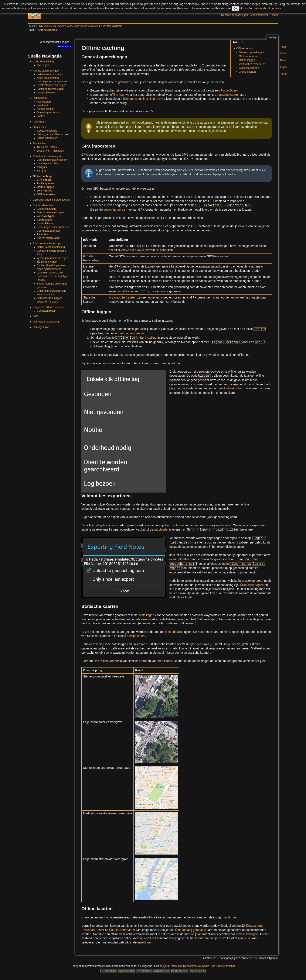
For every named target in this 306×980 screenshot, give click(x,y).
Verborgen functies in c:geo (52, 258)
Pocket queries (45, 183)
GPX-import (194, 90)
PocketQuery (229, 90)
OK (235, 8)
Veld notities (44, 191)
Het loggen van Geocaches (52, 134)
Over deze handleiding (46, 322)
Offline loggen (45, 187)
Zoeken (41, 116)
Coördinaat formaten (49, 231)
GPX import (44, 180)
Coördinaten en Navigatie (48, 156)
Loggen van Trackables (50, 151)
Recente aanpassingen (234, 15)
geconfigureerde (114, 210)
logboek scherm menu (129, 333)
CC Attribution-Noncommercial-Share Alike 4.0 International (200, 966)
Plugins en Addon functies (48, 307)
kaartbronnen (204, 938)
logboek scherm (235, 388)
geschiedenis (163, 529)
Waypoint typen (46, 216)
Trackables (39, 144)
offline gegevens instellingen (139, 99)
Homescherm (45, 102)
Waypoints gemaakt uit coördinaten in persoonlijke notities (52, 276)
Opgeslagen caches (48, 113)
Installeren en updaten (50, 74)
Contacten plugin (47, 311)
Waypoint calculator (48, 163)
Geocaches (40, 127)
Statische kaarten (249, 68)
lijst (155, 201)
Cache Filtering (45, 224)
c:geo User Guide (54, 26)
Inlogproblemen (46, 93)
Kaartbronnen (45, 220)
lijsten (180, 525)
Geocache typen (46, 209)
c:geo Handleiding (43, 62)
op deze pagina (254, 585)
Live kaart (42, 105)
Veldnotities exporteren (252, 64)
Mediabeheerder (260, 15)
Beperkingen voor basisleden (54, 227)
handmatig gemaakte (192, 930)
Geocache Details (47, 131)
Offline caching (112, 26)
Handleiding (40, 98)
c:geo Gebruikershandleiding (83, 26)
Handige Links (41, 327)
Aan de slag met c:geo (46, 71)
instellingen (147, 615)
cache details (173, 632)
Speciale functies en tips (47, 244)
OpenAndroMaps (123, 930)
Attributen (42, 234)
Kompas (42, 171)
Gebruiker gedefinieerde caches (51, 200)
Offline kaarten (46, 194)
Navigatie (42, 167)
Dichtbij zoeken (46, 109)
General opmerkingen (251, 52)
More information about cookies (260, 8)
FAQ (36, 316)
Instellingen (40, 122)
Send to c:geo (49, 262)
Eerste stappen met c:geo (52, 85)
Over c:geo (43, 65)
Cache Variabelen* (47, 138)
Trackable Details (47, 147)
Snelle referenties (43, 205)
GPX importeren (248, 56)
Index (275, 15)
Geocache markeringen (50, 213)
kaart (228, 525)
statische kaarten (228, 95)
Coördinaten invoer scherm (52, 160)
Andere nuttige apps (48, 238)
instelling (151, 338)
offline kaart (118, 95)
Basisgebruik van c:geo (50, 89)
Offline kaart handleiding (51, 247)
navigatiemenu (137, 636)
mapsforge (229, 917)
